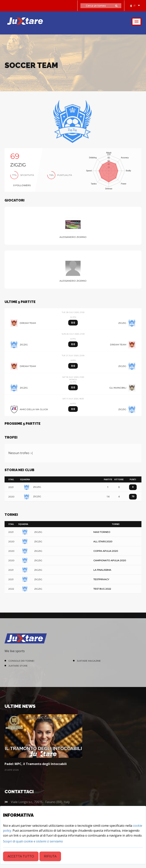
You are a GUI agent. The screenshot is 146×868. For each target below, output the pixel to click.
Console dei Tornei (21, 661)
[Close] (33, 841)
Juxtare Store (18, 666)
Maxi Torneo (102, 532)
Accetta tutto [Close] (21, 856)
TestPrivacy (101, 579)
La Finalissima (102, 570)
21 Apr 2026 (12, 770)
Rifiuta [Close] (50, 856)
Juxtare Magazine (89, 661)
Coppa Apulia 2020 (106, 551)
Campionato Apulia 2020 (110, 560)
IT (133, 6)
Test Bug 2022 (102, 589)
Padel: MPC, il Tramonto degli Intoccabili (36, 764)
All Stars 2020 (103, 541)
